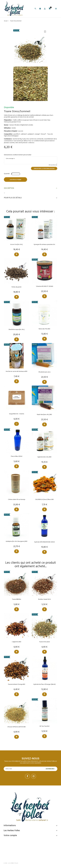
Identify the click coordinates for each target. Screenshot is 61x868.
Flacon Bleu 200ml (17, 456)
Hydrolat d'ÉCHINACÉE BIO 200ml (44, 542)
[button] (45, 9)
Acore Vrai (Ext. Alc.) (17, 244)
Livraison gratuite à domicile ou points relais (25, 848)
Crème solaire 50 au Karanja (17, 500)
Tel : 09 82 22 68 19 (14, 856)
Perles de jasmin (17, 287)
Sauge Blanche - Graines (17, 414)
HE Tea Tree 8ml (44, 726)
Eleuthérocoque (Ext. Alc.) (17, 330)
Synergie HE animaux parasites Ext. (44, 244)
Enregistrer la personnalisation (44, 169)
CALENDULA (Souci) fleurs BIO (44, 500)
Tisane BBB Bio (17, 599)
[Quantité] (16, 174)
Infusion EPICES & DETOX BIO (17, 727)
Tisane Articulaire (44, 642)
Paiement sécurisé (15, 840)
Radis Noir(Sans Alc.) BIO (44, 415)
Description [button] (31, 188)
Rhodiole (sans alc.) (44, 372)
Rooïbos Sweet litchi (44, 599)
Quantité (7, 174)
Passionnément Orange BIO (17, 684)
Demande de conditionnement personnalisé (18, 155)
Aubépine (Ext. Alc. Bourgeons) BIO (17, 541)
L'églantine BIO (17, 642)
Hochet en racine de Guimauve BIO (17, 371)
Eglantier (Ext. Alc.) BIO (44, 457)
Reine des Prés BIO (44, 329)
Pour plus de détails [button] (31, 198)
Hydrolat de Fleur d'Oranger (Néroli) (44, 684)
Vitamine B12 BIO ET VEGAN (44, 286)
